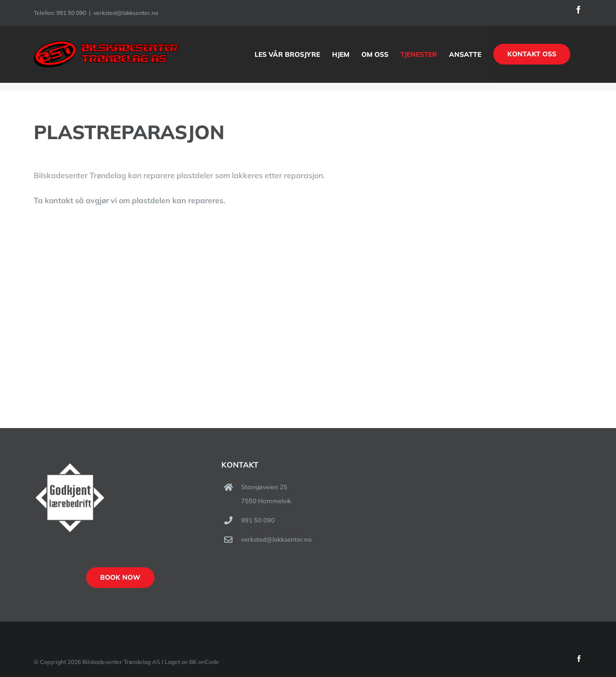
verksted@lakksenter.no (126, 13)
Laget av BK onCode (192, 662)
